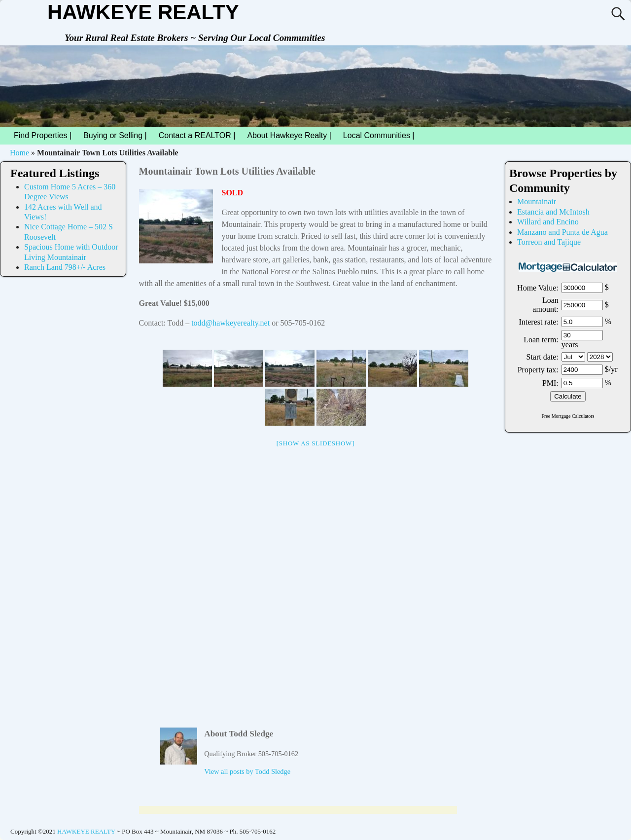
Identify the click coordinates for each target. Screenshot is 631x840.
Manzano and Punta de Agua (562, 232)
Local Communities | (382, 136)
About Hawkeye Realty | (289, 135)
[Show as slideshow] (315, 443)
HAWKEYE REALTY (143, 12)
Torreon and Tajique (549, 242)
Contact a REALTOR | (197, 135)
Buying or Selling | (115, 135)
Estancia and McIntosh (553, 212)
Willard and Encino (548, 222)
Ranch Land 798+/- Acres (65, 267)
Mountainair (537, 201)
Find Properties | (46, 136)
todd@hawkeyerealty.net (230, 323)
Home (19, 153)
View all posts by (247, 771)
